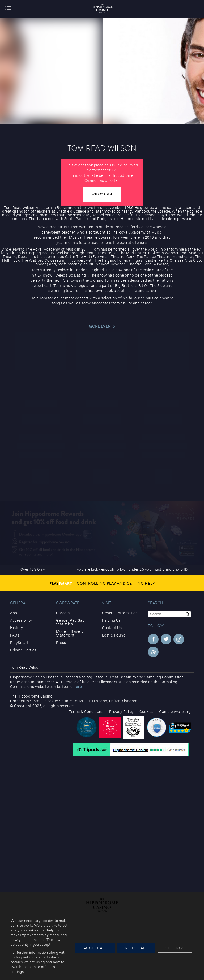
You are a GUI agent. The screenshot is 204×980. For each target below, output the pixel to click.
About (16, 613)
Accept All (95, 948)
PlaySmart (19, 643)
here (78, 687)
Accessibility (21, 620)
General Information (120, 613)
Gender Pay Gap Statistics (70, 622)
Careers (63, 613)
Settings (175, 948)
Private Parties (23, 650)
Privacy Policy (122, 712)
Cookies (146, 712)
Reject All (136, 948)
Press (61, 643)
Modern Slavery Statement (70, 633)
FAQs (15, 635)
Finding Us (111, 620)
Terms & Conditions (86, 712)
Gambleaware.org (175, 712)
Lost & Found (114, 635)
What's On (102, 194)
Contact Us (112, 628)
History (17, 628)
